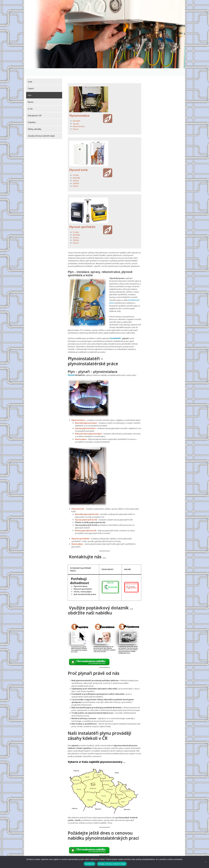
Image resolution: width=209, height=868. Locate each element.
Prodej (76, 167)
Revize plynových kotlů (86, 522)
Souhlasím (90, 864)
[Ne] (205, 862)
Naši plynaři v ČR (35, 107)
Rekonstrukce (79, 118)
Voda (30, 74)
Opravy (76, 115)
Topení (31, 80)
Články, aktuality (34, 121)
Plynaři (71, 366)
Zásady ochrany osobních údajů (41, 128)
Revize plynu (81, 430)
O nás (30, 101)
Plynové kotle (78, 162)
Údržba (76, 175)
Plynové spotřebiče (82, 219)
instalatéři (115, 330)
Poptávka (32, 114)
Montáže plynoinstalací (86, 414)
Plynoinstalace (79, 108)
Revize (31, 94)
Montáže (77, 113)
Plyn (30, 87)
